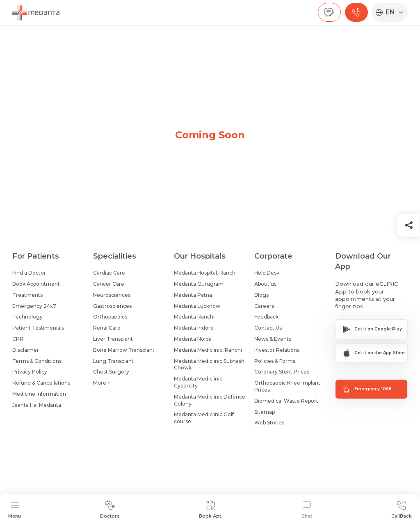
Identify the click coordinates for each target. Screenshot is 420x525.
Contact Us (268, 328)
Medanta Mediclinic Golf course (204, 418)
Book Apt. (211, 510)
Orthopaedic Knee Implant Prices (287, 386)
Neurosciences (112, 295)
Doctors (110, 510)
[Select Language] (395, 12)
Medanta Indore (194, 328)
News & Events (273, 339)
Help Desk (267, 273)
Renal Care (107, 328)
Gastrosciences (112, 306)
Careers (264, 306)
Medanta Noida (193, 339)
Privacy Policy (30, 372)
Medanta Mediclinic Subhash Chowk (209, 365)
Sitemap (265, 412)
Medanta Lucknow (197, 306)
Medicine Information (39, 394)
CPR (18, 339)
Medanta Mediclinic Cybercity (198, 382)
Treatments (27, 295)
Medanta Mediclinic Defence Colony (210, 400)
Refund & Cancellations (41, 383)
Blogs (261, 295)
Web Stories (269, 423)
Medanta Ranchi (194, 317)
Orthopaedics (110, 317)
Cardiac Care (109, 273)
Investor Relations (277, 350)
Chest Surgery (111, 372)
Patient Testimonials (38, 328)
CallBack (402, 510)
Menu (15, 510)
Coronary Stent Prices (282, 372)
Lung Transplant (113, 361)
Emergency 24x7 (34, 306)
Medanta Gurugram (199, 284)
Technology (27, 317)
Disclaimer (26, 350)
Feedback (266, 317)
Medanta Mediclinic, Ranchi (208, 350)
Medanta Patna (193, 295)
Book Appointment (36, 284)
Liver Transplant (113, 339)
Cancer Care (109, 284)
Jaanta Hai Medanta (37, 405)
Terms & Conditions (37, 361)
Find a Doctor (29, 273)
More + (102, 383)
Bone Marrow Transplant (124, 350)
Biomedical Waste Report (286, 401)
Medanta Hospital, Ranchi (205, 273)
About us (265, 284)
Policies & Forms (275, 361)
